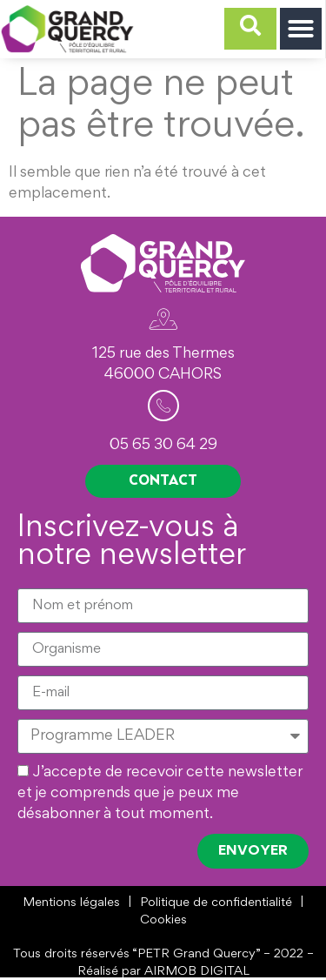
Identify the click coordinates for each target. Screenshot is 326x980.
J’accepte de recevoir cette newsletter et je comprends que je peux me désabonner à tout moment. (160, 794)
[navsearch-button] (250, 29)
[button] (301, 29)
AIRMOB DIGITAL (197, 972)
